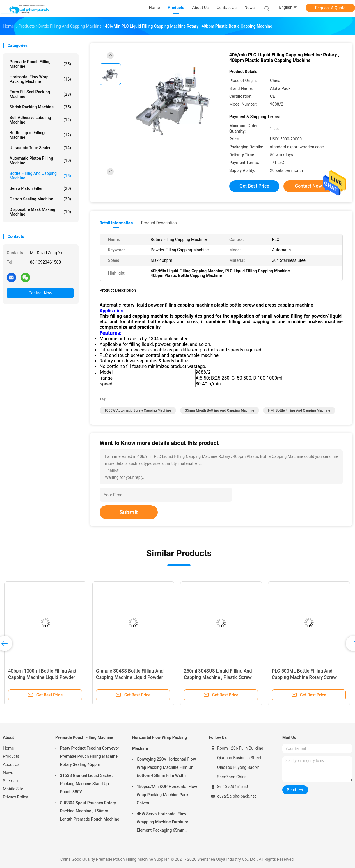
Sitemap (10, 781)
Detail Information (116, 223)
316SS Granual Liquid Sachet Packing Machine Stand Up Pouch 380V (86, 784)
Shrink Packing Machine (40, 107)
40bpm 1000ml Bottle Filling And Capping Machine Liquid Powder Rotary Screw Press (42, 677)
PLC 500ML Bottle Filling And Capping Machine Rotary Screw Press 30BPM (304, 677)
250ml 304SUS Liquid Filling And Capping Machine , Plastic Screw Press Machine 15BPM (218, 677)
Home (8, 748)
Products (11, 756)
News (8, 773)
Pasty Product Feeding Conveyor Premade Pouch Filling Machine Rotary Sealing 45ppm (89, 756)
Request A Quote (330, 8)
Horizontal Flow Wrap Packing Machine (40, 79)
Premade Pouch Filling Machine (40, 64)
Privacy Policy (15, 797)
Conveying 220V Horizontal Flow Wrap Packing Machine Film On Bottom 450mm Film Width (166, 767)
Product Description (159, 223)
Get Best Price (254, 186)
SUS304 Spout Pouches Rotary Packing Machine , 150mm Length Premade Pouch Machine (89, 811)
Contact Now (40, 293)
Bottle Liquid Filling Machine (40, 135)
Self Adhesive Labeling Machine (40, 120)
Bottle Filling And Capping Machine (40, 176)
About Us (11, 764)
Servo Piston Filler (40, 188)
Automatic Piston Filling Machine (40, 161)
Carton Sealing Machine (40, 199)
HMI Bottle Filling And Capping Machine (299, 410)
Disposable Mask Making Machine (40, 212)
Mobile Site (13, 789)
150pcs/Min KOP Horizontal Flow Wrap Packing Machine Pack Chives (167, 795)
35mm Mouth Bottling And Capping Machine (220, 410)
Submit (129, 512)
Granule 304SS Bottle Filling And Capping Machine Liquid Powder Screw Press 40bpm (130, 677)
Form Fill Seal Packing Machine (40, 94)
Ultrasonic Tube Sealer (40, 148)
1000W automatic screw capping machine (138, 410)
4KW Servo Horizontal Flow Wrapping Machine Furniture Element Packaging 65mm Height (163, 823)
